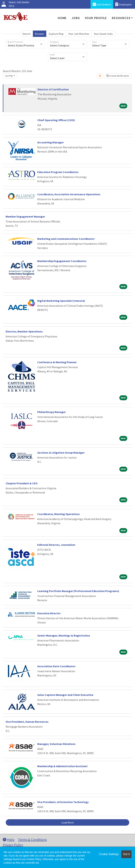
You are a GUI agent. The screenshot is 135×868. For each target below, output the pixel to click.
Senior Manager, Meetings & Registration (64, 635)
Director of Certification (53, 89)
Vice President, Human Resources (27, 722)
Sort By (9, 76)
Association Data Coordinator (56, 666)
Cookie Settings (109, 854)
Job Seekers (102, 4)
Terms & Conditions (32, 839)
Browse (39, 34)
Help (9, 839)
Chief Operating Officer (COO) (56, 120)
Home (62, 18)
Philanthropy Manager (52, 412)
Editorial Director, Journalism (56, 545)
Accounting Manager (50, 142)
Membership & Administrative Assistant (62, 766)
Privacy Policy (13, 845)
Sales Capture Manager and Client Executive (65, 695)
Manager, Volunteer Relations (56, 744)
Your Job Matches (79, 34)
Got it (126, 854)
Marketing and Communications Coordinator (66, 239)
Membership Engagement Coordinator (62, 261)
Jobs (76, 18)
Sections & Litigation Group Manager (61, 453)
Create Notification (118, 76)
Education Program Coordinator (58, 172)
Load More (68, 822)
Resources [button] (121, 18)
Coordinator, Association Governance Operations (69, 194)
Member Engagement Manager (25, 216)
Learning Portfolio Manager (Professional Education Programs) (78, 591)
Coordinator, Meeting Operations (59, 514)
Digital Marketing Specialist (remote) (61, 301)
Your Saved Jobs (103, 34)
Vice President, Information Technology (63, 802)
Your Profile (96, 18)
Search (26, 34)
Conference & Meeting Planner (57, 362)
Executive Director (49, 613)
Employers (123, 4)
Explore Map (56, 34)
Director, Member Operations (24, 331)
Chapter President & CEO (22, 483)
